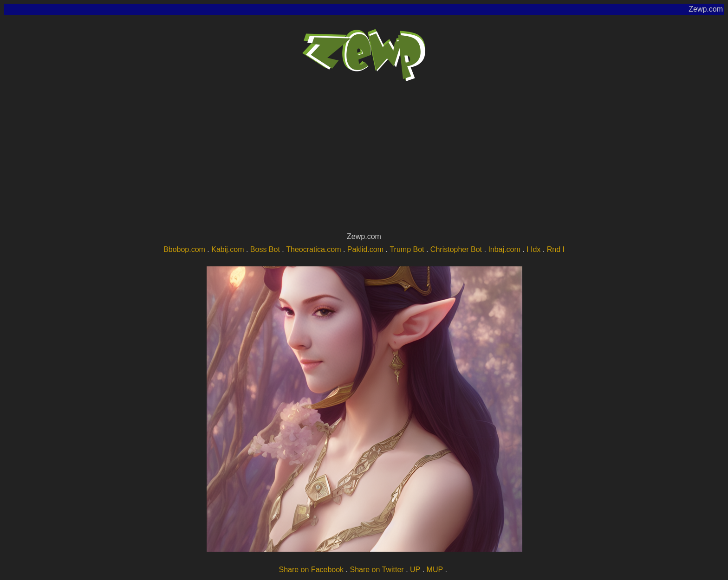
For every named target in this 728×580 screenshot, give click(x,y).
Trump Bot (407, 249)
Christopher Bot (456, 249)
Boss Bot (265, 249)
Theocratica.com (313, 249)
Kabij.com (227, 249)
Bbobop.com (184, 249)
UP (415, 570)
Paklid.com (365, 249)
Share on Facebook (311, 570)
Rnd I (556, 249)
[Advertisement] (364, 161)
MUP (435, 570)
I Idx (533, 249)
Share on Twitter (377, 570)
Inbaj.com (504, 249)
